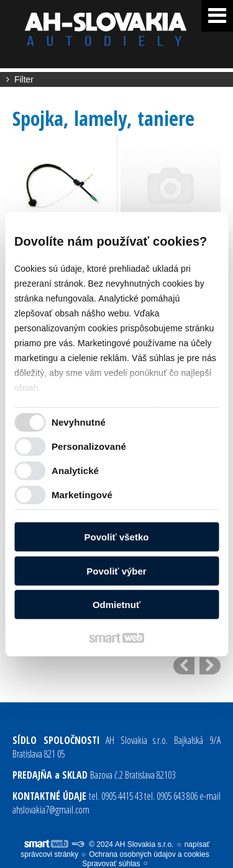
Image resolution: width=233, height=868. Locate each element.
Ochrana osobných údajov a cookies (149, 854)
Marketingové (82, 495)
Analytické (75, 471)
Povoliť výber (116, 571)
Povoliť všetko (117, 537)
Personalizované (89, 446)
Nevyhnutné (79, 422)
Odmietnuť (116, 605)
